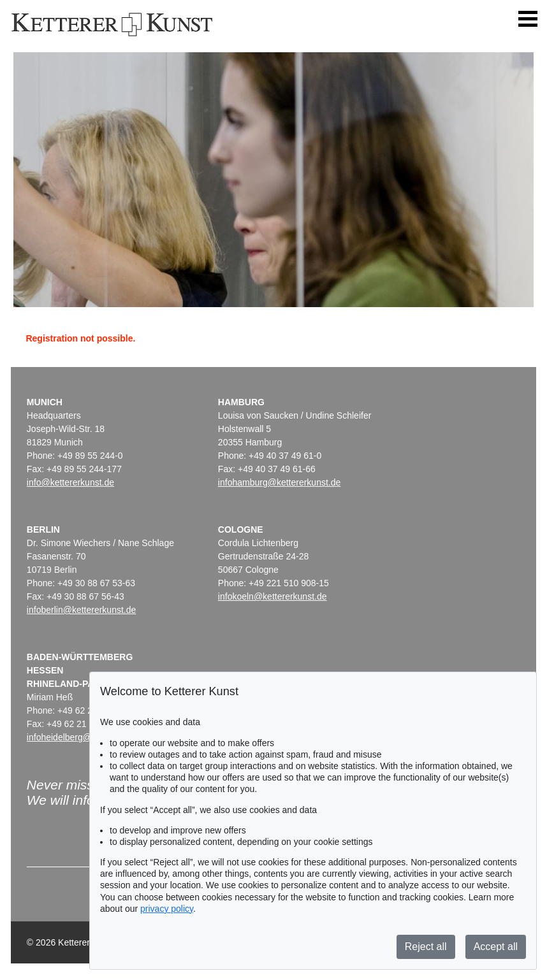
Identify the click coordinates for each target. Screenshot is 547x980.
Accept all (496, 947)
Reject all (426, 947)
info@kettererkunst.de (70, 482)
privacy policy (167, 909)
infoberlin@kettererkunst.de (81, 610)
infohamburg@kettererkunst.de (279, 482)
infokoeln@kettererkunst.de (273, 596)
